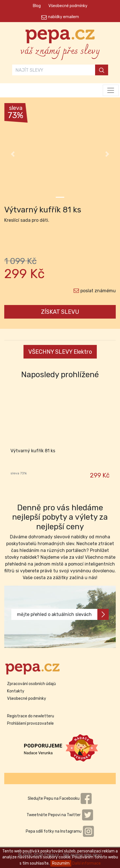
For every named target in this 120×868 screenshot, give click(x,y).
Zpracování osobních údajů (31, 684)
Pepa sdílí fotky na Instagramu (60, 831)
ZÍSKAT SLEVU (60, 312)
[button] (13, 154)
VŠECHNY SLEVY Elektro (60, 352)
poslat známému (98, 291)
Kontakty (16, 691)
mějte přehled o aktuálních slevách (63, 614)
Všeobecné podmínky (68, 6)
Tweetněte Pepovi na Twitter (60, 815)
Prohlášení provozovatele (30, 723)
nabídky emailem (64, 17)
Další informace (86, 863)
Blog (37, 6)
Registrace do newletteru (31, 716)
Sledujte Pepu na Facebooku (60, 798)
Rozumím (61, 863)
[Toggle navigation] (111, 90)
